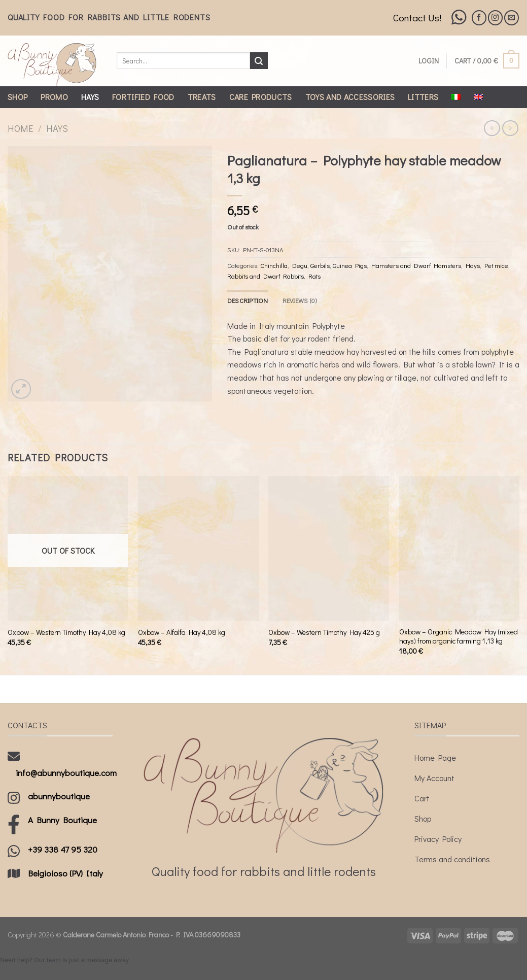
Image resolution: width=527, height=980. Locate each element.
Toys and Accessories (350, 97)
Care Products (261, 97)
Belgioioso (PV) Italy (65, 873)
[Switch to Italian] (456, 97)
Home (20, 128)
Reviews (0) (300, 300)
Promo (54, 97)
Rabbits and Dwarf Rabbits (266, 276)
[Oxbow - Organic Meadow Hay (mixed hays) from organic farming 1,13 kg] (460, 548)
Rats (314, 276)
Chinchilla (274, 265)
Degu (300, 265)
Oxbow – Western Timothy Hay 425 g (324, 632)
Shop (17, 97)
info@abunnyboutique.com (66, 773)
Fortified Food (143, 97)
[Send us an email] (512, 18)
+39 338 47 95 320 (63, 849)
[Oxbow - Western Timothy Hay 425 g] (329, 548)
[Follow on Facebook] (479, 18)
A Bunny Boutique (62, 820)
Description (248, 300)
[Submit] (259, 61)
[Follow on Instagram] (495, 18)
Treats (202, 97)
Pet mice (496, 265)
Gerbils (320, 265)
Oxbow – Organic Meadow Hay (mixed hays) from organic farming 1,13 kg (459, 637)
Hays (90, 97)
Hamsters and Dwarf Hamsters (416, 265)
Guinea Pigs (350, 265)
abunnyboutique (59, 796)
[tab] (248, 300)
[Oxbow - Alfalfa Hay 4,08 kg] (198, 548)
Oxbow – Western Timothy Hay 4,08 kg (66, 632)
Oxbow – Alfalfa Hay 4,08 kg (182, 632)
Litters (423, 97)
